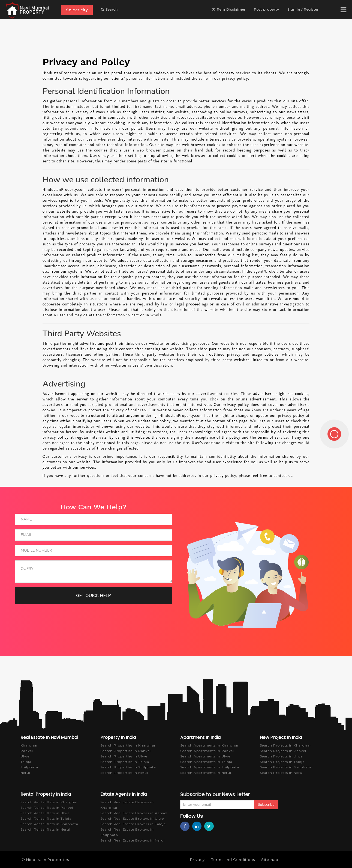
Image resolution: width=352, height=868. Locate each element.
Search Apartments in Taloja (206, 762)
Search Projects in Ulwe (281, 756)
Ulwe (25, 756)
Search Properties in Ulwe (124, 756)
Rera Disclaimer (229, 9)
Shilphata (29, 767)
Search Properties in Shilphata (128, 767)
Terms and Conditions (233, 860)
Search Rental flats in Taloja (46, 818)
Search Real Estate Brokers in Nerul (133, 840)
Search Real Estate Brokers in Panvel (134, 813)
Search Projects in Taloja (282, 762)
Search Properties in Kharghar (128, 745)
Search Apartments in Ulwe (205, 756)
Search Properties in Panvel (126, 751)
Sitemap (270, 860)
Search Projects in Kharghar (285, 745)
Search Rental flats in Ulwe (45, 813)
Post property (267, 9)
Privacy (197, 860)
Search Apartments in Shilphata (210, 767)
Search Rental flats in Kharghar (49, 802)
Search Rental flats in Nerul (45, 829)
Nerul (25, 773)
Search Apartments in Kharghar (210, 745)
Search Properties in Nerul (124, 773)
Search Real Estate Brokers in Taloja (133, 824)
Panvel (27, 751)
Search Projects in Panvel (283, 751)
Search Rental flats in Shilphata (49, 824)
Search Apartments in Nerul (206, 773)
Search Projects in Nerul (282, 773)
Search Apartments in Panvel (207, 751)
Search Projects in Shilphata (286, 767)
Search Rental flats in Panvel (47, 808)
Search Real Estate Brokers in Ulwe (132, 818)
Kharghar (29, 745)
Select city (77, 10)
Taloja (26, 762)
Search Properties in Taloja (125, 762)
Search (109, 9)
